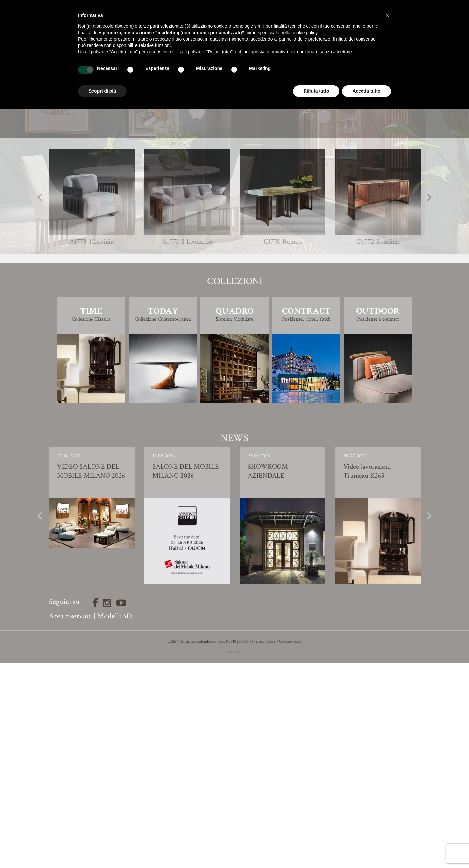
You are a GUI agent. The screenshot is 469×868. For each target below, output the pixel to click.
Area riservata (70, 821)
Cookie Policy (290, 847)
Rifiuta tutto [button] (316, 91)
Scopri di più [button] (102, 91)
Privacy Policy (264, 847)
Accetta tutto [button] (366, 91)
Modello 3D (235, 324)
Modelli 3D (114, 821)
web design (234, 857)
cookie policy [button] (304, 33)
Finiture (235, 306)
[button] (388, 16)
